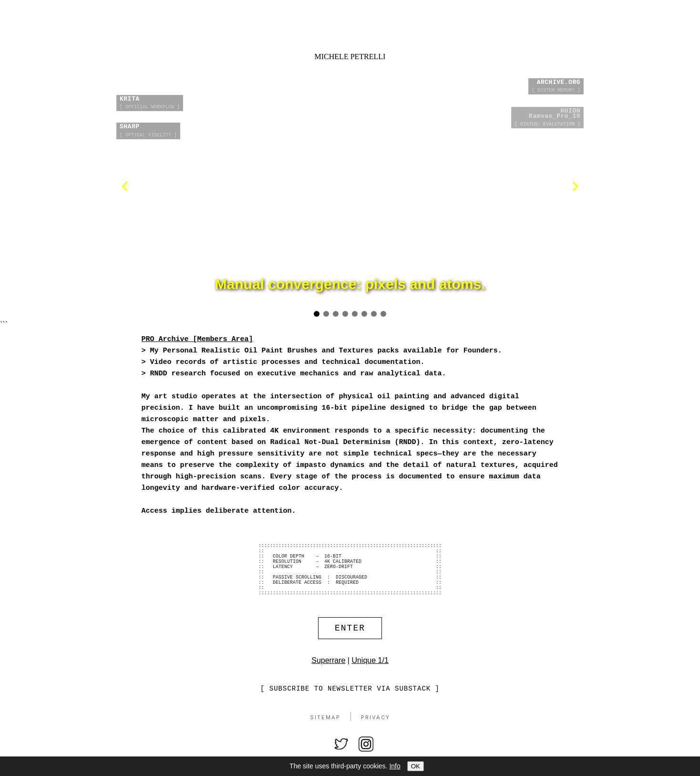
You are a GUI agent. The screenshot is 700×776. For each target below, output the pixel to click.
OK (416, 766)
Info (395, 766)
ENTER (350, 643)
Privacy (376, 734)
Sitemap (325, 734)
